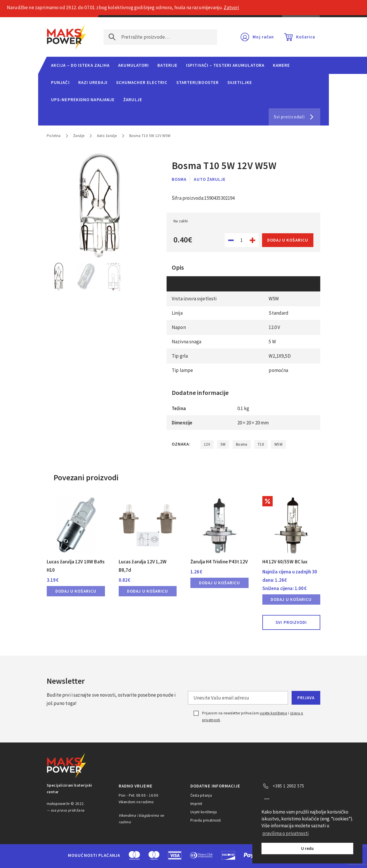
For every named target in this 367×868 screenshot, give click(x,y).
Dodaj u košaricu (288, 240)
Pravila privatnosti (206, 820)
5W (223, 444)
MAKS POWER (67, 37)
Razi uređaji (93, 82)
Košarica (306, 37)
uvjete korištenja (273, 713)
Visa (175, 855)
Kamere (282, 65)
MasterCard (134, 855)
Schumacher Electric (142, 82)
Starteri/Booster (198, 82)
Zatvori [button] (231, 7)
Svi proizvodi (291, 622)
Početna (54, 136)
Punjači (60, 82)
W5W (278, 444)
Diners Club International (202, 855)
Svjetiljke (240, 82)
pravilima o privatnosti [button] (285, 833)
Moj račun (263, 37)
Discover (228, 855)
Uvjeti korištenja (204, 812)
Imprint (196, 804)
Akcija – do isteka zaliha (80, 65)
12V (207, 444)
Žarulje (133, 100)
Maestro (154, 855)
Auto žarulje (107, 136)
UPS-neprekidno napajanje (83, 100)
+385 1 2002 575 (288, 786)
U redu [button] (307, 848)
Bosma (179, 179)
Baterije (167, 65)
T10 (261, 444)
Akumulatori (133, 65)
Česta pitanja (201, 795)
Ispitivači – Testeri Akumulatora (225, 65)
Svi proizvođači (289, 117)
